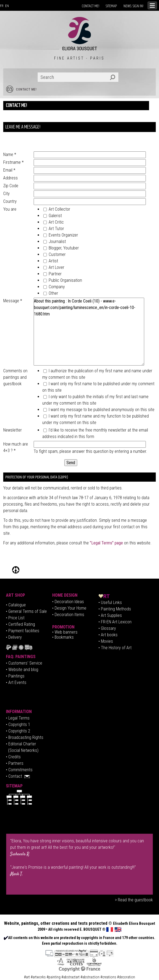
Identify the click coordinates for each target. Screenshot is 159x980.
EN (7, 6)
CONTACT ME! (91, 6)
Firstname (13, 162)
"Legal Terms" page (106, 543)
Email (9, 170)
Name (10, 154)
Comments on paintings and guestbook (15, 377)
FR (2, 6)
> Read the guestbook (134, 900)
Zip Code (11, 186)
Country (10, 201)
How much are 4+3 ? (16, 447)
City (6, 194)
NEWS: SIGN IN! (133, 6)
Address (10, 178)
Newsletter (13, 430)
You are (10, 209)
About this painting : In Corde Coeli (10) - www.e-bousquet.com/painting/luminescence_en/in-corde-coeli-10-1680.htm (89, 332)
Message (13, 301)
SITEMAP (111, 6)
